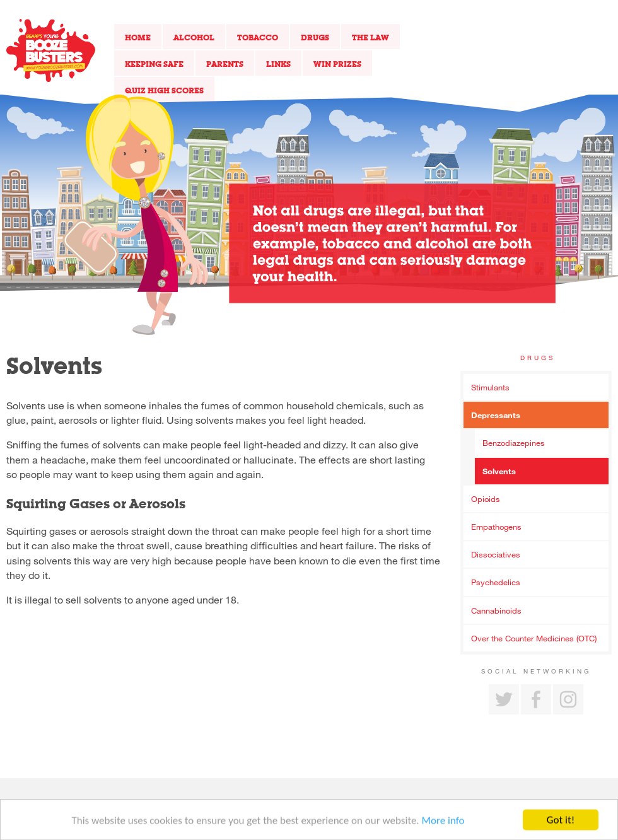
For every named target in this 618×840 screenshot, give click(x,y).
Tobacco (258, 37)
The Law (370, 37)
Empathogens (496, 527)
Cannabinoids (496, 610)
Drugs (315, 37)
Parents (225, 64)
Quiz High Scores (164, 90)
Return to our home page (51, 50)
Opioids (486, 499)
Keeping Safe (154, 64)
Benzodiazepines (514, 443)
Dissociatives (496, 554)
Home (138, 37)
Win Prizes (337, 64)
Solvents (499, 471)
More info (443, 823)
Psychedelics (496, 582)
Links (278, 64)
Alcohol (194, 37)
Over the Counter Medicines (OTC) (534, 638)
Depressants (496, 415)
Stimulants (490, 387)
